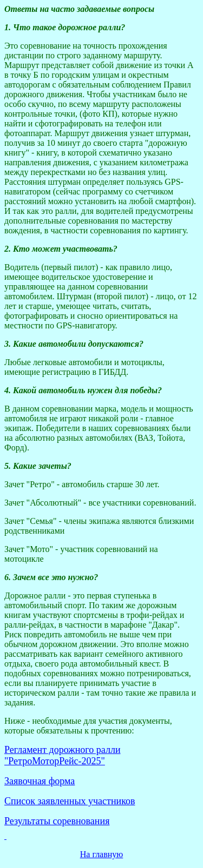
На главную (102, 854)
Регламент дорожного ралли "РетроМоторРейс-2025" (63, 755)
